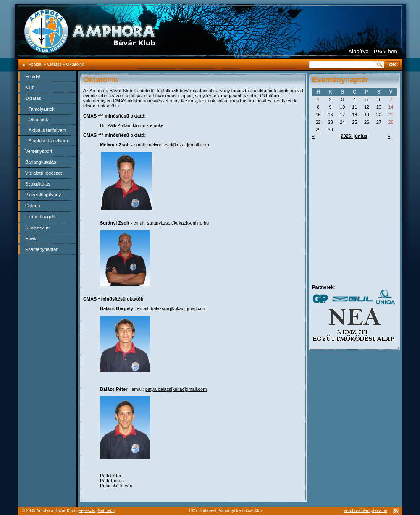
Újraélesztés (38, 227)
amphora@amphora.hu (366, 511)
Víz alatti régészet (43, 173)
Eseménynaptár (41, 249)
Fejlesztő (87, 511)
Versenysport (39, 151)
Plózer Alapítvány (43, 195)
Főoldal (33, 76)
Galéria (33, 206)
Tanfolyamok (42, 109)
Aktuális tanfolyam (47, 130)
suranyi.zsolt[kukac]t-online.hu (178, 223)
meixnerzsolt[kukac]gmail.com (178, 145)
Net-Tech (106, 511)
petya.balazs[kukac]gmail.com (176, 389)
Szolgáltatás (38, 184)
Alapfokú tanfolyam (48, 141)
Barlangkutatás (41, 162)
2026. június (354, 136)
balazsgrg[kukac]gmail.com (179, 308)
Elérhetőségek (40, 217)
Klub (30, 87)
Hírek (31, 238)
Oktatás (33, 98)
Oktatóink (38, 120)
